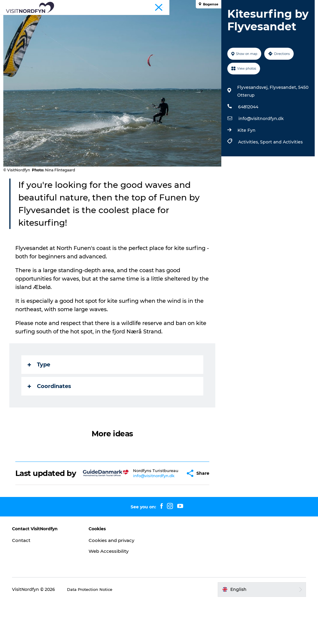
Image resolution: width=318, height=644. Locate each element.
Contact (27, 583)
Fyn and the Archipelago (290, 6)
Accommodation (134, 26)
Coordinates (52, 420)
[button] (172, 512)
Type (42, 399)
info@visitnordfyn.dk (260, 165)
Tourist (256, 6)
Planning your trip (183, 26)
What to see (90, 19)
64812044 (247, 154)
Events (157, 19)
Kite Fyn (245, 177)
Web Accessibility (112, 594)
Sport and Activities (280, 189)
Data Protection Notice (97, 632)
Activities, (248, 189)
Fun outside (127, 19)
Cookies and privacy (116, 583)
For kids (183, 19)
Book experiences (221, 19)
